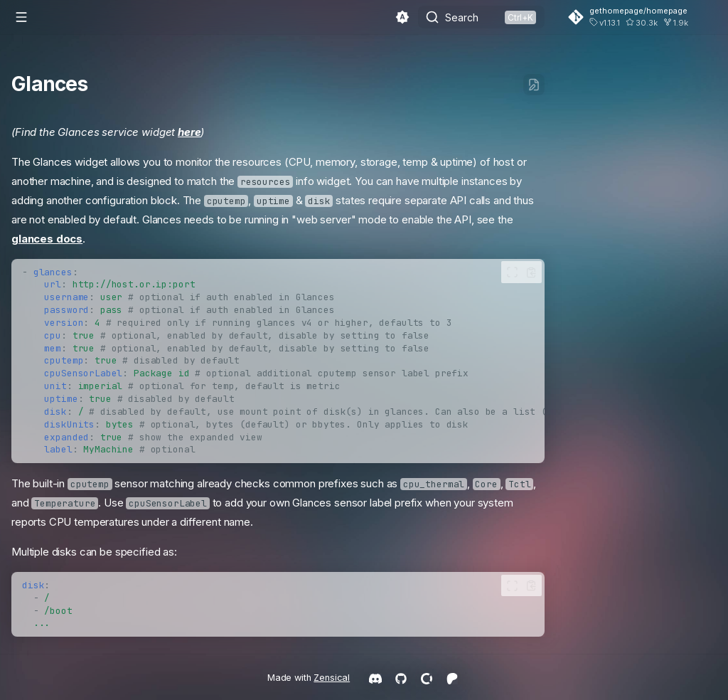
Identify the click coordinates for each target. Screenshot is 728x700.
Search (462, 17)
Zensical (332, 678)
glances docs (47, 239)
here (189, 132)
